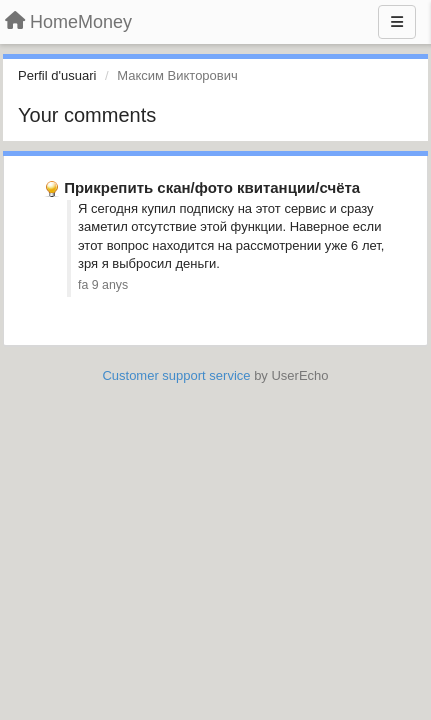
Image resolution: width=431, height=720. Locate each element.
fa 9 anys (103, 285)
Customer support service (176, 375)
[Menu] (397, 22)
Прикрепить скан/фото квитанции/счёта (212, 187)
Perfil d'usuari (57, 75)
